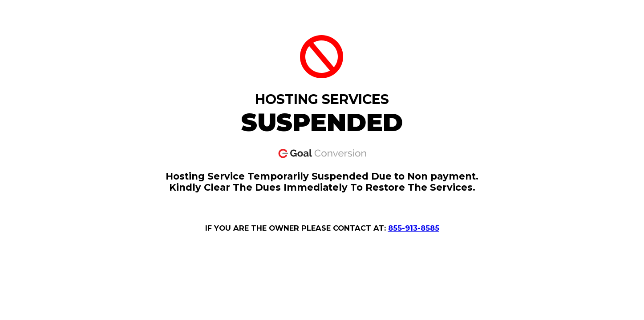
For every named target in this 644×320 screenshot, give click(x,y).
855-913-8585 (414, 228)
